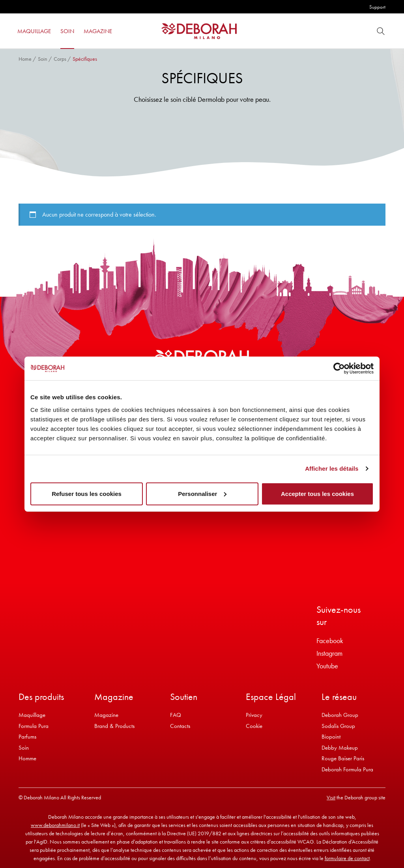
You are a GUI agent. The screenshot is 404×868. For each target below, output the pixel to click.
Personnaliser (202, 493)
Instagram (329, 653)
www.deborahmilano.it (55, 825)
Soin (43, 59)
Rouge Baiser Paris (343, 758)
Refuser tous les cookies (87, 493)
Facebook (330, 641)
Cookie (254, 726)
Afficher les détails (332, 469)
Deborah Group (340, 715)
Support (377, 7)
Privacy (254, 715)
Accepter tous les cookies (317, 493)
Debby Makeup (340, 748)
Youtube (327, 666)
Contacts (180, 726)
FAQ (176, 715)
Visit (331, 797)
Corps (60, 59)
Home (25, 59)
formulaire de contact (347, 858)
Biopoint (331, 737)
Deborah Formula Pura (347, 769)
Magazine (106, 715)
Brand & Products (114, 726)
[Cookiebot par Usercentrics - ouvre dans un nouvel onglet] (339, 369)
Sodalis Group (338, 726)
